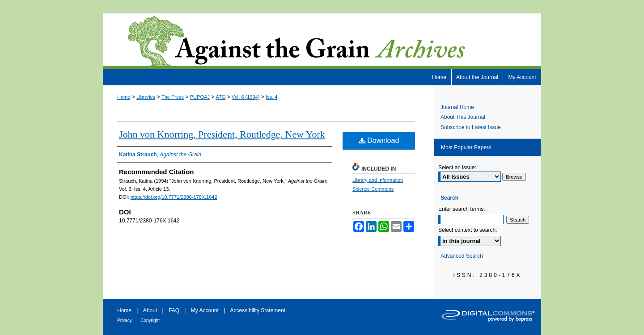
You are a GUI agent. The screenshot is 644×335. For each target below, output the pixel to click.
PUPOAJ (200, 97)
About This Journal (463, 117)
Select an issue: (457, 167)
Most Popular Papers (466, 147)
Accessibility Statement (258, 310)
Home (124, 97)
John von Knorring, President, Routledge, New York (222, 134)
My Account (205, 310)
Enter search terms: (462, 209)
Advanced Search (462, 256)
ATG (221, 97)
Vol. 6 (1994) (246, 97)
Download (379, 140)
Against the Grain (322, 41)
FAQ (174, 310)
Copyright (150, 320)
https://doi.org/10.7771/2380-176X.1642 (174, 197)
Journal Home (457, 107)
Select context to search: (468, 230)
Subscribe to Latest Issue (471, 127)
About (150, 310)
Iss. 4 (271, 97)
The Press (173, 97)
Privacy (125, 320)
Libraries (146, 97)
